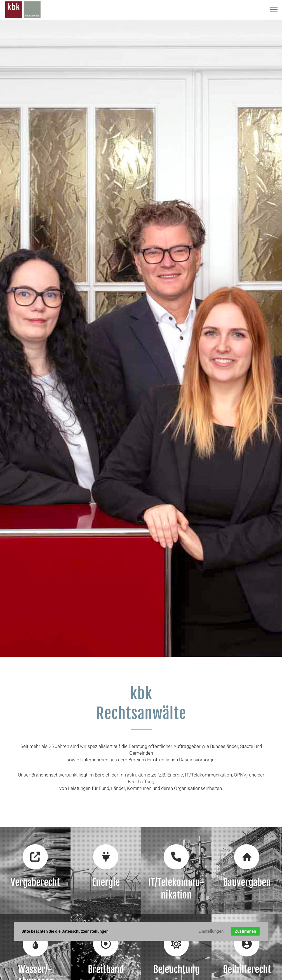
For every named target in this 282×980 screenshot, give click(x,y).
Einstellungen (211, 931)
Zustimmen (245, 931)
